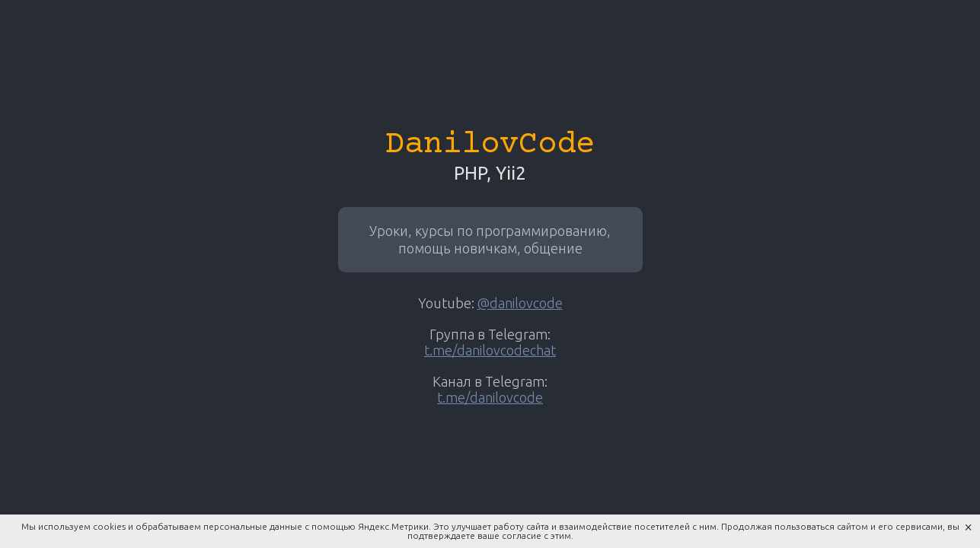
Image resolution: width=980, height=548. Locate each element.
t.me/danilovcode (490, 397)
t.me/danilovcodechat (490, 350)
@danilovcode (520, 303)
